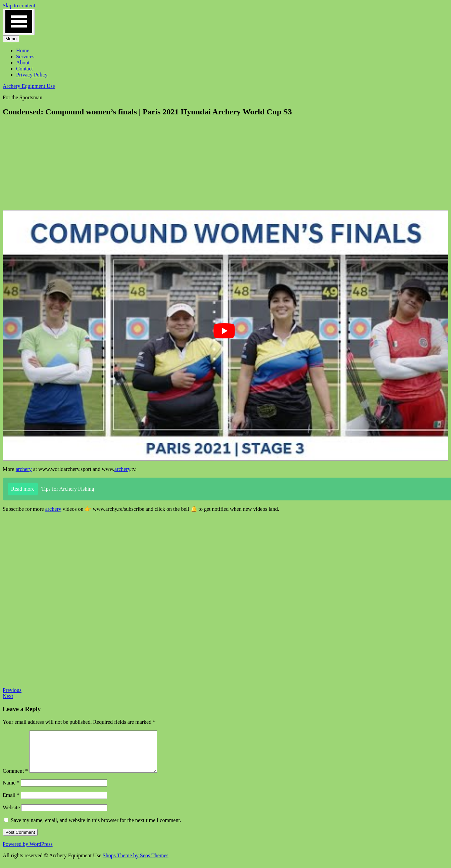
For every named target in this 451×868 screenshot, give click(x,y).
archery (24, 469)
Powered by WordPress (28, 852)
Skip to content (19, 6)
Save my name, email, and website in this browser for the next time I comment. (96, 828)
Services (25, 57)
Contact (24, 69)
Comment (15, 779)
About (23, 63)
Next (8, 696)
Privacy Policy (32, 75)
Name (11, 791)
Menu (11, 39)
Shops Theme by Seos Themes (136, 863)
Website (11, 816)
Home (23, 50)
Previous (12, 690)
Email (11, 803)
